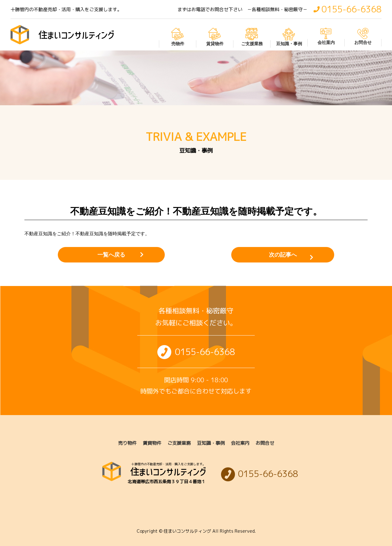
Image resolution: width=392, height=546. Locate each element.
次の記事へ (282, 255)
